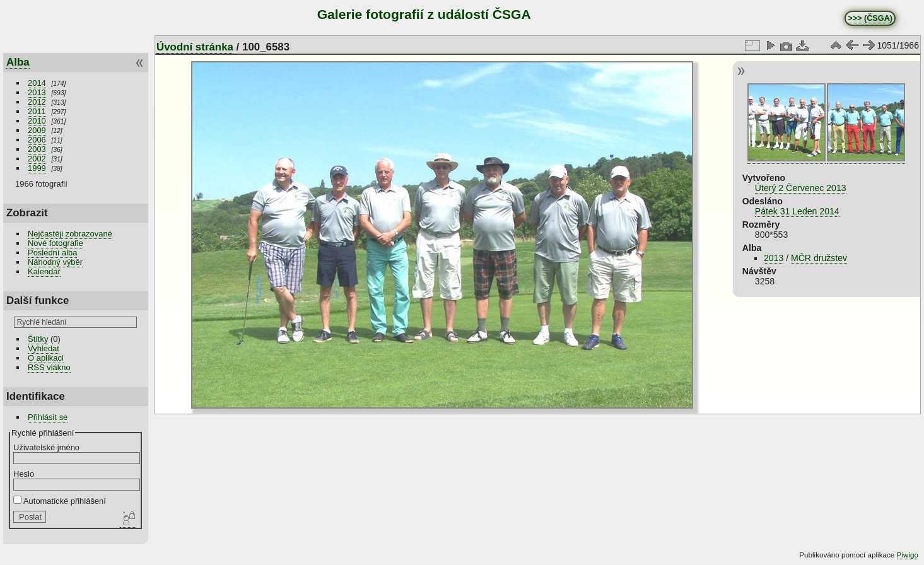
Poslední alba (52, 253)
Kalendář (44, 271)
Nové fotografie (56, 243)
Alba (18, 62)
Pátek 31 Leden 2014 (797, 211)
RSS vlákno (49, 367)
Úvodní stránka (195, 47)
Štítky (38, 339)
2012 (37, 102)
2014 (37, 83)
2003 (37, 149)
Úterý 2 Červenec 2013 (801, 188)
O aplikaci (46, 358)
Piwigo (908, 555)
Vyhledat (44, 348)
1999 (37, 168)
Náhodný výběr (55, 262)
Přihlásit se (48, 417)
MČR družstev (819, 258)
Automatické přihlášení (60, 501)
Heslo (24, 474)
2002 (37, 159)
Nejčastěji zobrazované (70, 234)
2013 (37, 92)
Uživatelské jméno (46, 447)
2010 (37, 121)
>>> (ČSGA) (870, 18)
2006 (37, 140)
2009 (37, 130)
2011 (37, 111)
